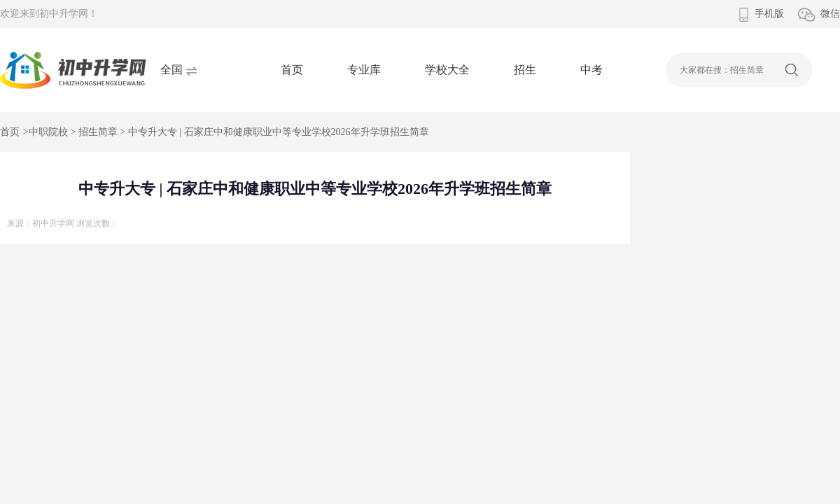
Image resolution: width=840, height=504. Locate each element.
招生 (525, 70)
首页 (292, 70)
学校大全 (447, 70)
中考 (591, 70)
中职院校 (48, 132)
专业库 (364, 70)
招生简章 (98, 132)
